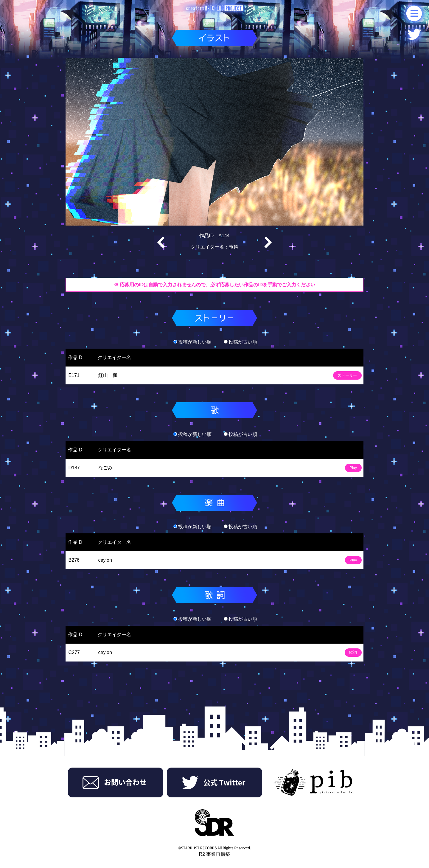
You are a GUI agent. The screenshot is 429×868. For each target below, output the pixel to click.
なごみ (105, 468)
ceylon (105, 560)
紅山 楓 (108, 375)
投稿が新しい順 (192, 342)
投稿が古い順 (240, 342)
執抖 (234, 247)
